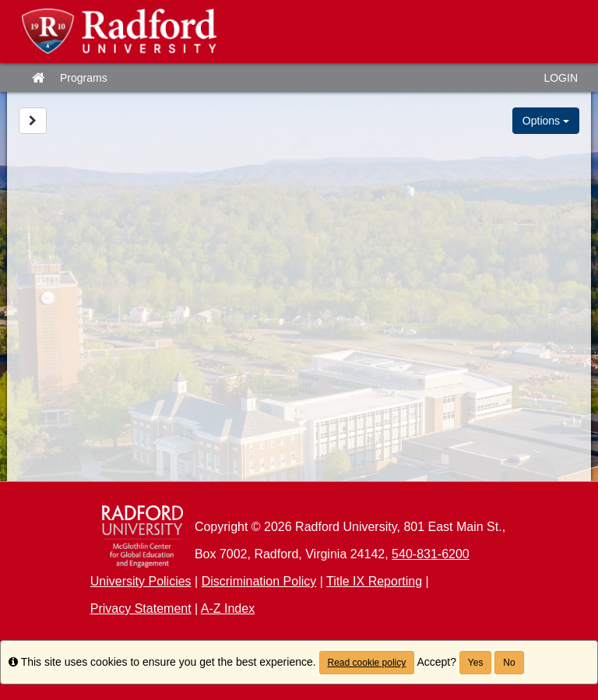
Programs (84, 78)
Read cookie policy (367, 663)
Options (546, 121)
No (509, 663)
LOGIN (561, 78)
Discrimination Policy (259, 581)
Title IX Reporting (374, 581)
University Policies (141, 581)
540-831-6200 (431, 554)
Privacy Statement (141, 609)
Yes (476, 663)
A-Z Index (228, 609)
